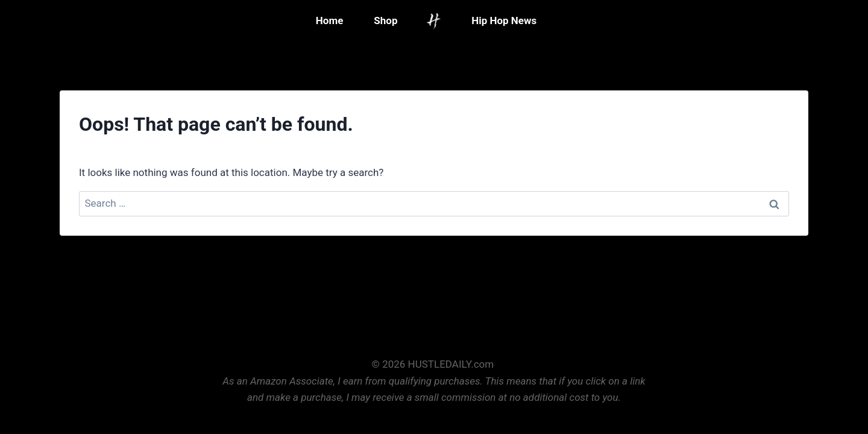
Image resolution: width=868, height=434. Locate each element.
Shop (385, 20)
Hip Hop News (504, 20)
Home (330, 20)
